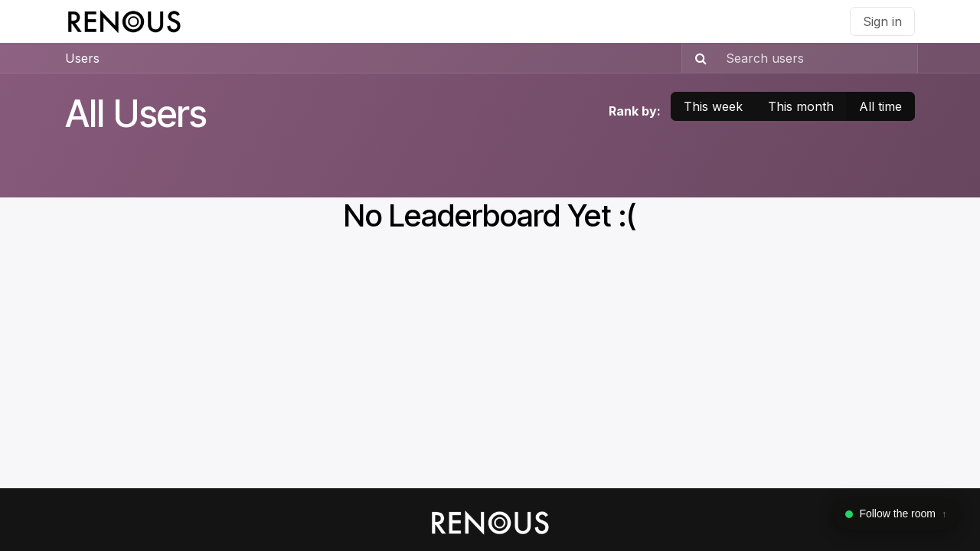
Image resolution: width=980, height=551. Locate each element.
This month (801, 106)
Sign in (882, 21)
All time (880, 106)
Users (82, 58)
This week (713, 106)
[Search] (696, 58)
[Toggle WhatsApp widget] (896, 514)
